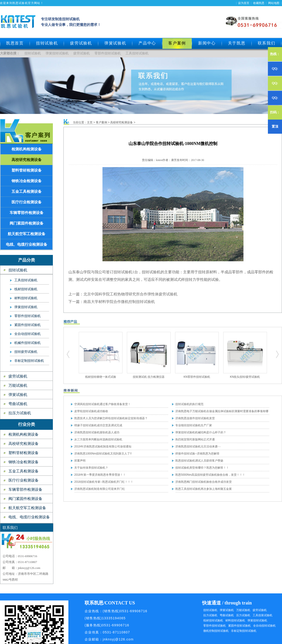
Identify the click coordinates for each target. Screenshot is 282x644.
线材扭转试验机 (26, 289)
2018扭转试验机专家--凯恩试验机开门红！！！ (104, 482)
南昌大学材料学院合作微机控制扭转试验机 (119, 302)
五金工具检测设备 (27, 191)
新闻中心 (207, 43)
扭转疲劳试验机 (26, 352)
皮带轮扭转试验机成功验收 (91, 411)
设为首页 (244, 3)
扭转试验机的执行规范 (189, 404)
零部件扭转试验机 (108, 53)
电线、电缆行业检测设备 (27, 244)
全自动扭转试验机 (27, 334)
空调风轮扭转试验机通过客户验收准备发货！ (102, 404)
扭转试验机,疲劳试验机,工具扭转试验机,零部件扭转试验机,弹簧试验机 (68, 354)
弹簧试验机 (115, 43)
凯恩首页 (15, 43)
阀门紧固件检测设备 (27, 223)
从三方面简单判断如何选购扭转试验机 (98, 439)
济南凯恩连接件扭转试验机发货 (195, 418)
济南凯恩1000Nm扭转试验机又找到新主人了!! (103, 454)
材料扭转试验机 (26, 298)
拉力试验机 (210, 615)
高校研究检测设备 (27, 160)
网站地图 (274, 3)
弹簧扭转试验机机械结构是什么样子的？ (201, 432)
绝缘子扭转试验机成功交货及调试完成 (98, 425)
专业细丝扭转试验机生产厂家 (194, 425)
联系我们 (267, 43)
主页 (90, 122)
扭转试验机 (47, 43)
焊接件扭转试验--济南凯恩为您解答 (197, 454)
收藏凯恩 (259, 3)
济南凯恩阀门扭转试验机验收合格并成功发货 (204, 482)
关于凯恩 (237, 43)
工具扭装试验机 (262, 615)
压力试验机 (243, 615)
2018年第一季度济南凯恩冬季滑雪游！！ (100, 475)
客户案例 (102, 122)
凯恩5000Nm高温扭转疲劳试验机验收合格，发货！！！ (210, 475)
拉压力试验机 (20, 413)
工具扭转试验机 (137, 53)
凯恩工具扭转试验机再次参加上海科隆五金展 (204, 489)
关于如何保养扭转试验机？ (91, 468)
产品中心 (147, 43)
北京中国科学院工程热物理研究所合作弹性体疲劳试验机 (130, 294)
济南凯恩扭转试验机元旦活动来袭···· (198, 447)
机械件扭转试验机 (27, 343)
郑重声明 (80, 461)
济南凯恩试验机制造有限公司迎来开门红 (100, 489)
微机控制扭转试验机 (216, 631)
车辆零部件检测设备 (27, 213)
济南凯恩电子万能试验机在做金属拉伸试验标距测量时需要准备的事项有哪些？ (222, 412)
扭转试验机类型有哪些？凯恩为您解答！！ (202, 468)
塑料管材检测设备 (27, 170)
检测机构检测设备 (27, 149)
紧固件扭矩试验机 (239, 626)
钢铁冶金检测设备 (27, 181)
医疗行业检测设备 (27, 202)
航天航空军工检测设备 (27, 234)
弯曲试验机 (18, 404)
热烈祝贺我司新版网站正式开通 (195, 439)
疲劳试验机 (81, 43)
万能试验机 (18, 385)
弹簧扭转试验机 (57, 53)
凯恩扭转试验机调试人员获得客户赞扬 (199, 461)
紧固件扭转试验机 (27, 325)
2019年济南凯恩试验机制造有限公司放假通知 (103, 447)
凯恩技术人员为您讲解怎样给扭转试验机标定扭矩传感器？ (111, 418)
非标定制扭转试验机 (29, 361)
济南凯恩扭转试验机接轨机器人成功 (97, 432)
